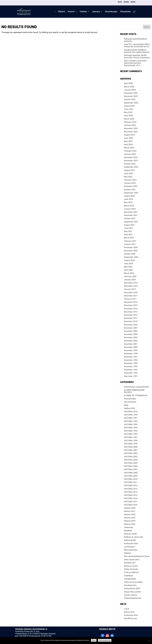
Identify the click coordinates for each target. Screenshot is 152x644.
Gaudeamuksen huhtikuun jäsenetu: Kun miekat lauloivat (137, 51)
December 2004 (131, 334)
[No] (149, 641)
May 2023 (128, 177)
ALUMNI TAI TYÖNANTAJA (136, 395)
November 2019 (131, 286)
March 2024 (129, 148)
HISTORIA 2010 (131, 479)
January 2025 (130, 125)
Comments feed (131, 615)
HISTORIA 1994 (131, 428)
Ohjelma (62, 12)
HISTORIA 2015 (131, 495)
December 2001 (131, 344)
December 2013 (131, 312)
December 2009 (131, 325)
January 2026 (130, 90)
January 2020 (130, 280)
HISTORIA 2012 (131, 486)
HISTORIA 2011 (131, 482)
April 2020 (128, 270)
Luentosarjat (129, 547)
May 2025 (128, 112)
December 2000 (131, 347)
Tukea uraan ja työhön (133, 582)
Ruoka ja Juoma (131, 566)
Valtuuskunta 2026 (132, 588)
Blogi (126, 405)
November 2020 (131, 251)
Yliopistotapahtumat (133, 598)
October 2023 (130, 164)
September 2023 (131, 167)
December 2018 (131, 293)
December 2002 (131, 341)
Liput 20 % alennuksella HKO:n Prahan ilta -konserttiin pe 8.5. (137, 45)
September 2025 (131, 103)
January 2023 (130, 183)
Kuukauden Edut (131, 543)
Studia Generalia (131, 569)
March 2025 (129, 119)
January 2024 (130, 154)
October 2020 (130, 254)
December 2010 (131, 321)
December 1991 (131, 376)
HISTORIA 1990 (131, 415)
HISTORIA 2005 (131, 463)
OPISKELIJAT (130, 563)
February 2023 (130, 180)
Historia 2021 (130, 511)
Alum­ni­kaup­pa (111, 12)
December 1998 (131, 354)
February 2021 (130, 241)
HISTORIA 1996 (131, 434)
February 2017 (130, 299)
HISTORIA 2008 (131, 473)
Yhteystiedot (125, 12)
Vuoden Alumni (131, 595)
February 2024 (130, 151)
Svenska (126, 2)
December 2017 (131, 296)
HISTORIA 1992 (131, 421)
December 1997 (131, 357)
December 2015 (131, 305)
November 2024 (131, 132)
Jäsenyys (96, 12)
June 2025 (128, 109)
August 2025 (129, 106)
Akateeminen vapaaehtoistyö (136, 387)
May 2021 (128, 231)
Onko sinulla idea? (132, 560)
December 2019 (131, 283)
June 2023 (128, 174)
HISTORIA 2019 (131, 505)
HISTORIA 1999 (131, 444)
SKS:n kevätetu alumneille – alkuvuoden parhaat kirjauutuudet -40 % (136, 63)
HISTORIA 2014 (131, 492)
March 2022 (129, 206)
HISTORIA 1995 (131, 431)
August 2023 (129, 170)
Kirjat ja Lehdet (130, 534)
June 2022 (128, 199)
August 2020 (129, 260)
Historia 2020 (130, 508)
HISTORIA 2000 (131, 447)
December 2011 (131, 318)
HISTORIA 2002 (131, 453)
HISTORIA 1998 (131, 441)
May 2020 (128, 267)
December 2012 (131, 315)
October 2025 (130, 99)
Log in (127, 609)
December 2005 (131, 331)
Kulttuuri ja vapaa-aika (134, 537)
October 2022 (130, 190)
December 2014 (131, 309)
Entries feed (129, 612)
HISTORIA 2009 (131, 476)
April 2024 (128, 145)
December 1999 (131, 350)
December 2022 (131, 186)
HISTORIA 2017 (131, 502)
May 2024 (128, 141)
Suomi (120, 2)
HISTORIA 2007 (131, 469)
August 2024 (129, 135)
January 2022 (130, 209)
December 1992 (131, 373)
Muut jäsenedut (131, 550)
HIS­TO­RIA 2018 (131, 412)
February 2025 (130, 122)
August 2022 (129, 196)
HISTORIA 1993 (131, 424)
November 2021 (131, 215)
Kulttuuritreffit (130, 540)
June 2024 (128, 138)
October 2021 (130, 218)
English (133, 2)
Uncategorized (130, 585)
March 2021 (129, 238)
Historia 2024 (130, 521)
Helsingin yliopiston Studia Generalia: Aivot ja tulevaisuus (137, 56)
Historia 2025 (130, 524)
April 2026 (128, 83)
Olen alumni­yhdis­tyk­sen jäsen (137, 556)
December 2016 (131, 302)
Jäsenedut (128, 527)
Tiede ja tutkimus (131, 572)
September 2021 (131, 222)
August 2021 (129, 225)
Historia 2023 (130, 518)
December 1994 (131, 366)
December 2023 (131, 157)
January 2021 (130, 244)
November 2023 (131, 161)
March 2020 (129, 273)
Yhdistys (83, 12)
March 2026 (129, 87)
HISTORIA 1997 (131, 437)
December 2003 (131, 337)
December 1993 (131, 370)
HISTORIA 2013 (131, 489)
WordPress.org (130, 618)
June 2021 (128, 228)
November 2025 (131, 96)
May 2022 (128, 202)
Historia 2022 (130, 515)
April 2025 (128, 116)
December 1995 (131, 363)
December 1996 (131, 360)
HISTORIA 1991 (131, 418)
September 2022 (131, 193)
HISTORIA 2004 (131, 460)
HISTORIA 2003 (131, 457)
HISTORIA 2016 (131, 498)
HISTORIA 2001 (131, 450)
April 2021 (128, 235)
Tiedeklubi (128, 576)
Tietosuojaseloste (105, 640)
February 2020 (130, 276)
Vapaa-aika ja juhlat (132, 592)
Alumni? (71, 12)
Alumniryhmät (130, 402)
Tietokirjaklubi (130, 579)
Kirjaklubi (128, 531)
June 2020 (128, 264)
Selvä (94, 640)
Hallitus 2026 (130, 408)
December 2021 (131, 212)
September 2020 (131, 257)
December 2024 (131, 128)
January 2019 (130, 289)
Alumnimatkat (130, 399)
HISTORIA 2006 (131, 466)
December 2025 (131, 93)
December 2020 (131, 247)
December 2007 (131, 328)
